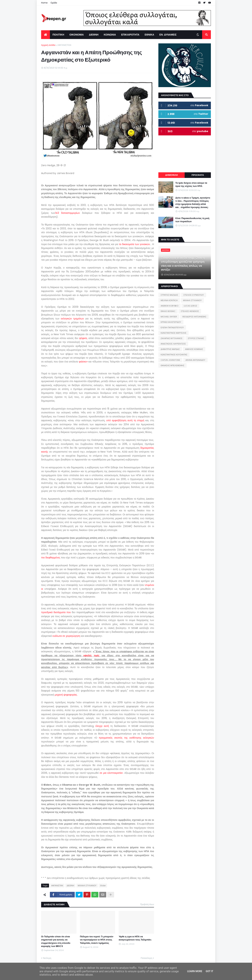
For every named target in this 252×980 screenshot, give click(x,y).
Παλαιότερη (146, 958)
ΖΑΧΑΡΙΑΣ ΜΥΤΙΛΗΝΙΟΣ (171, 338)
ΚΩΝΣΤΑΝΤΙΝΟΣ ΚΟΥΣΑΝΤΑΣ (174, 355)
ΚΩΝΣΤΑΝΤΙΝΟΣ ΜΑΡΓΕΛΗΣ (174, 333)
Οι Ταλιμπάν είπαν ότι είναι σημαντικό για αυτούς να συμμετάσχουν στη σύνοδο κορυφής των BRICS (56, 941)
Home (44, 3)
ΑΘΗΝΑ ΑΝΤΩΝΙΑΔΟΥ (195, 360)
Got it (209, 971)
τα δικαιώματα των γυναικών (134, 244)
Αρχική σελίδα (48, 45)
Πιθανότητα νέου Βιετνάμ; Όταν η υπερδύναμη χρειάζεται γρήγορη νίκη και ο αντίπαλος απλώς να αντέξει (183, 264)
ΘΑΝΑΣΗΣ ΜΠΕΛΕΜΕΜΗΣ (172, 365)
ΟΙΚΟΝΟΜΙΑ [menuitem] (77, 35)
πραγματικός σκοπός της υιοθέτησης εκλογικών (126, 738)
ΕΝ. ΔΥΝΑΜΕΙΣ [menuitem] (168, 35)
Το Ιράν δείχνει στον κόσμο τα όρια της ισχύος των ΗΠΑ (191, 185)
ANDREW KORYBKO (169, 306)
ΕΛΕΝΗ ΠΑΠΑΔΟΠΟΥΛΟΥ (172, 327)
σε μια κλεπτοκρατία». (111, 773)
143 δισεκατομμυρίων (69, 213)
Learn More (195, 971)
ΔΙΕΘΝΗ (70, 886)
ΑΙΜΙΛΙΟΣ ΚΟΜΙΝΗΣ (194, 349)
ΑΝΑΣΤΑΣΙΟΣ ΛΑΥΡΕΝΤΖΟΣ (173, 344)
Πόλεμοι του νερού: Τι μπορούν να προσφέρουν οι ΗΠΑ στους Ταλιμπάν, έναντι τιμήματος (97, 940)
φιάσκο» (83, 362)
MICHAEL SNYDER (169, 317)
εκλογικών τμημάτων (73, 319)
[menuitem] (45, 35)
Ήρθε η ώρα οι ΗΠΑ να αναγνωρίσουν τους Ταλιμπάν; (135, 938)
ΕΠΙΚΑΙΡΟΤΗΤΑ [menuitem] (130, 35)
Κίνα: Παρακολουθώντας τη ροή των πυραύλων (192, 220)
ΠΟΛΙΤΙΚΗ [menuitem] (58, 35)
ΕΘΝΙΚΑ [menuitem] (149, 35)
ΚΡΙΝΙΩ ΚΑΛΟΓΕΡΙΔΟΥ (171, 322)
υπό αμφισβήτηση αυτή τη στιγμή (126, 420)
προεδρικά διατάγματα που (56, 612)
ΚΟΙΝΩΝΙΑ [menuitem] (110, 35)
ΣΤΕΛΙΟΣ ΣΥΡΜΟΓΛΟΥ (194, 295)
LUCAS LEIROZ (190, 306)
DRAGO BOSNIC (168, 311)
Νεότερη (47, 958)
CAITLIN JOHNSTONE (170, 360)
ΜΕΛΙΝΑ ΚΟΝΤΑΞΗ (169, 300)
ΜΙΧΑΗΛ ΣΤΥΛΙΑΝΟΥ (87, 886)
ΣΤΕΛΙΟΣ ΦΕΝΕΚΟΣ (190, 311)
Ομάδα (54, 3)
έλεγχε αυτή (103, 726)
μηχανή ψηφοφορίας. (66, 695)
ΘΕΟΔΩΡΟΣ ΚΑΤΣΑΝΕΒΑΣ (194, 317)
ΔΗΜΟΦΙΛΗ (171, 175)
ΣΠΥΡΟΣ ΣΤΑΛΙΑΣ (196, 338)
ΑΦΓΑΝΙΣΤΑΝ (64, 45)
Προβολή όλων (147, 904)
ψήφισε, (84, 338)
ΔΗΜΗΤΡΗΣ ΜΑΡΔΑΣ (170, 349)
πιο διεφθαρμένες (51, 558)
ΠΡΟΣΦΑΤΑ (198, 175)
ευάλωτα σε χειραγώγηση (67, 636)
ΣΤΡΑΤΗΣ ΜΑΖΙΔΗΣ (169, 295)
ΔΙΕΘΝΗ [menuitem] (94, 35)
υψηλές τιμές (92, 655)
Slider (103, 886)
